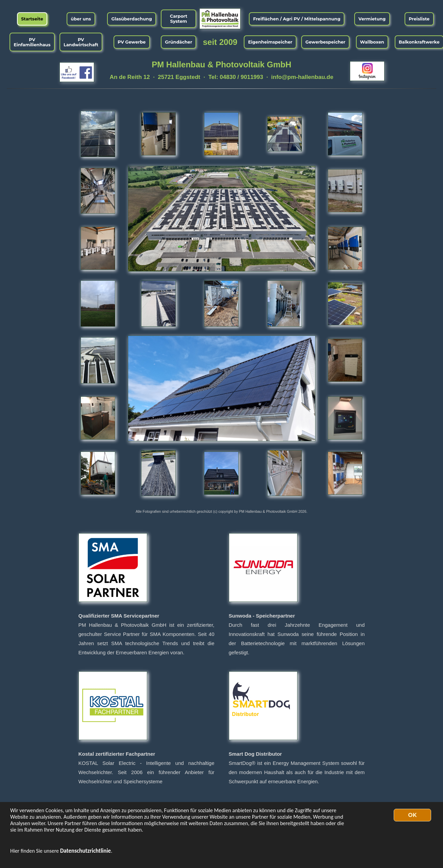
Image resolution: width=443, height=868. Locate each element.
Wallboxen (372, 42)
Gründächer (178, 42)
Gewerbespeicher (325, 42)
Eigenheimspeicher (270, 42)
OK (412, 815)
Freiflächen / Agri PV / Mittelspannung (297, 19)
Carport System (179, 19)
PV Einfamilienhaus (32, 42)
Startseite (32, 19)
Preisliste (419, 19)
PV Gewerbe (132, 42)
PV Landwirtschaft (81, 42)
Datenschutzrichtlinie (86, 851)
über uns (81, 19)
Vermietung (372, 19)
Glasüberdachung (132, 19)
